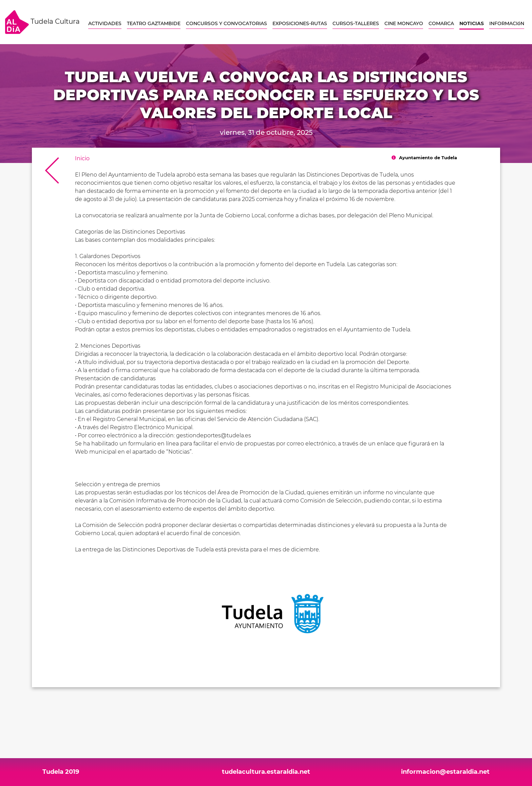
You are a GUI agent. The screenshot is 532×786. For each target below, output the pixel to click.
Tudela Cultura (42, 22)
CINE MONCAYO (404, 23)
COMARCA (441, 23)
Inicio (82, 158)
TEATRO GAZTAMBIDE (154, 23)
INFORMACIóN (507, 23)
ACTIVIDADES (105, 23)
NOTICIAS (472, 23)
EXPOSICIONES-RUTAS (300, 23)
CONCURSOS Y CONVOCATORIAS (226, 23)
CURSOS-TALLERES (356, 23)
